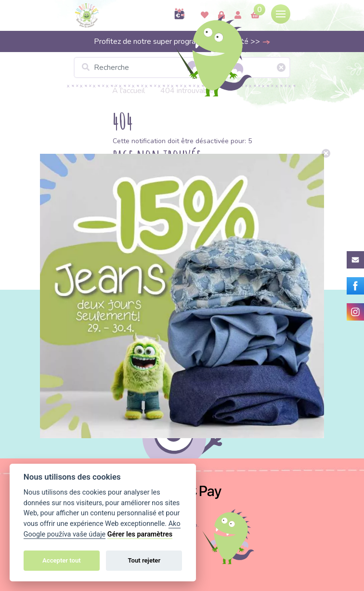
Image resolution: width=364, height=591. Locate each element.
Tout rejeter (144, 560)
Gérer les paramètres (140, 534)
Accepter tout (62, 560)
